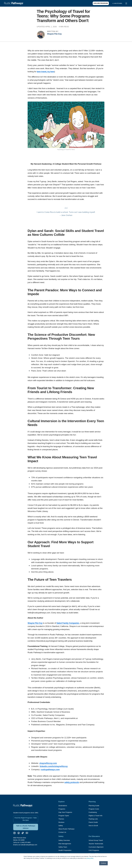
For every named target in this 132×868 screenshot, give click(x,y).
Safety (61, 826)
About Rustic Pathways (67, 829)
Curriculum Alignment (97, 847)
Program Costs (94, 809)
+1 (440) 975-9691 (25, 841)
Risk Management (65, 844)
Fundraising (93, 812)
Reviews (62, 822)
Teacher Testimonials (96, 844)
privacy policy (90, 858)
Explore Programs (101, 3)
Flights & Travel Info (96, 816)
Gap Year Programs (66, 812)
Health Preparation (65, 850)
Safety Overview (64, 840)
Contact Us (63, 832)
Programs (62, 809)
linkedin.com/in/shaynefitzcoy (54, 766)
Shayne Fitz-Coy (54, 34)
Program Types (64, 816)
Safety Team (63, 847)
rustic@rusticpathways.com (29, 844)
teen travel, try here (46, 72)
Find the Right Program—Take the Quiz (26, 817)
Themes (61, 819)
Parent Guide (93, 822)
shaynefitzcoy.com (48, 763)
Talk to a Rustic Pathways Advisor (26, 826)
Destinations (63, 806)
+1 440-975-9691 (117, 3)
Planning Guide (94, 806)
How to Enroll (94, 826)
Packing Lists (93, 819)
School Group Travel (96, 840)
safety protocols (72, 782)
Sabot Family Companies (68, 623)
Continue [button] (103, 863)
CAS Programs (94, 850)
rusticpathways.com (50, 770)
